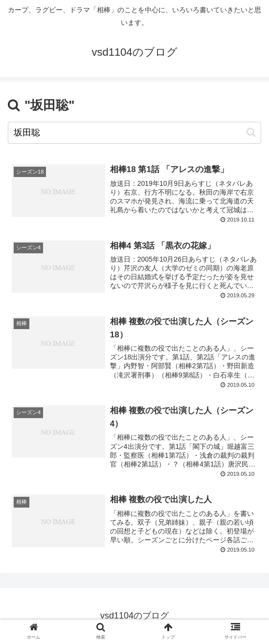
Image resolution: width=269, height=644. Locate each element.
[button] (251, 132)
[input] (134, 133)
